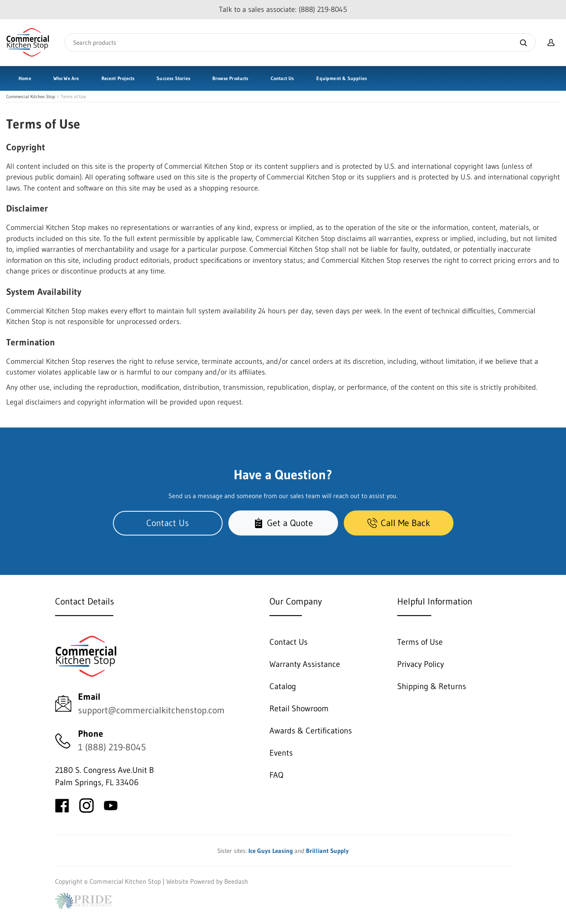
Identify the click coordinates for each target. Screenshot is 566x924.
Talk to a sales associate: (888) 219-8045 (283, 9)
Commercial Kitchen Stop (31, 97)
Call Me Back (399, 523)
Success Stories (173, 78)
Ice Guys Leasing (271, 851)
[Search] (300, 43)
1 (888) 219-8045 (112, 747)
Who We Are (66, 78)
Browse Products (230, 78)
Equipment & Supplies (342, 78)
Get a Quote (283, 523)
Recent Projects (118, 78)
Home (25, 78)
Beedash (236, 881)
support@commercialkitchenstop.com (151, 710)
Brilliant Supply (327, 851)
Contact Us (282, 78)
